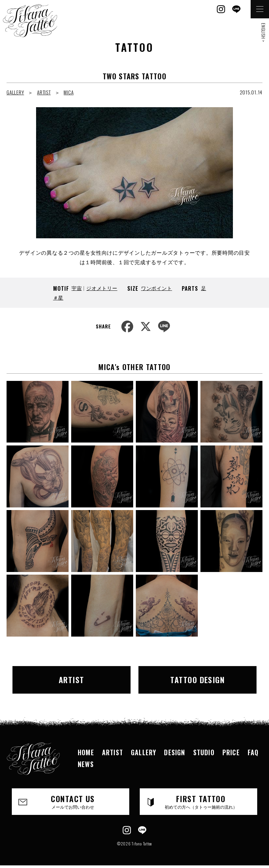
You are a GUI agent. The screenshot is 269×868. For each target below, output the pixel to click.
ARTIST (44, 92)
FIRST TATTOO (201, 801)
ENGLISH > (264, 33)
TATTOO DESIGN (197, 680)
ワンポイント (157, 288)
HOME (86, 752)
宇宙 (77, 288)
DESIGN (175, 752)
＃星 (58, 297)
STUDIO (204, 752)
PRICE (231, 752)
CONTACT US (73, 801)
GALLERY (15, 92)
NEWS (86, 764)
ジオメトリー (102, 288)
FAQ (253, 752)
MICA (69, 92)
